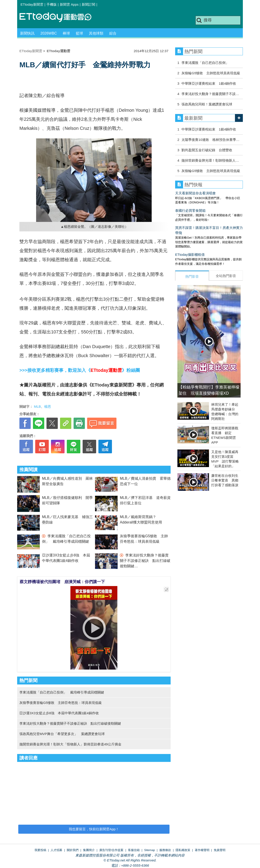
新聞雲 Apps (69, 4)
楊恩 (48, 406)
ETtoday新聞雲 (32, 4)
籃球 (79, 33)
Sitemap (150, 850)
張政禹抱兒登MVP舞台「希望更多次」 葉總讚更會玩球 (62, 734)
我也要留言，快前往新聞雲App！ (94, 829)
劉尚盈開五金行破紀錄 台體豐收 (207, 150)
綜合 (113, 33)
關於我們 (73, 850)
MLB (37, 406)
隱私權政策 (183, 850)
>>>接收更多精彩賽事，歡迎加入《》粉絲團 (80, 370)
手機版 (52, 4)
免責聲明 (220, 850)
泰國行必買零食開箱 (190, 211)
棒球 (66, 33)
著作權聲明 (202, 850)
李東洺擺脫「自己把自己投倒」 (205, 63)
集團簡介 (89, 850)
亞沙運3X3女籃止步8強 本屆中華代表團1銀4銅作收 (59, 713)
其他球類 (96, 33)
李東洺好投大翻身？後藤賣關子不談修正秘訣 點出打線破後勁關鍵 (145, 561)
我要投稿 (40, 850)
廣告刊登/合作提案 (111, 850)
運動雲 (59, 17)
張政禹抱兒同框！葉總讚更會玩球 (207, 104)
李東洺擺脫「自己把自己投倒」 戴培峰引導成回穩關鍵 (62, 692)
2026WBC (49, 33)
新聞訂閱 (88, 4)
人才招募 (56, 850)
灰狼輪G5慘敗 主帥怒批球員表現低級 (211, 73)
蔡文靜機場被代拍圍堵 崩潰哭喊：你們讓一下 (62, 582)
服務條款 (165, 850)
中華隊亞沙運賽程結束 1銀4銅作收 (209, 83)
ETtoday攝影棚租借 (190, 255)
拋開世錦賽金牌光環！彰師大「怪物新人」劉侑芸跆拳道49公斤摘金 (70, 744)
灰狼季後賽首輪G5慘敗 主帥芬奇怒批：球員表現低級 (61, 703)
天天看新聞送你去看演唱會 (195, 193)
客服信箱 (134, 850)
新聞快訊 (27, 33)
